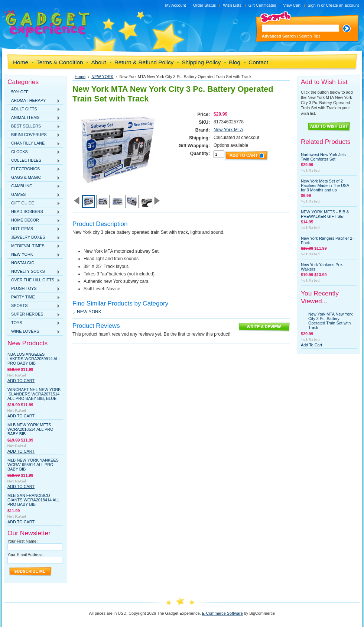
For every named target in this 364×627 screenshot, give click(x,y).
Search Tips (310, 36)
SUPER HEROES (34, 314)
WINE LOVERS (34, 332)
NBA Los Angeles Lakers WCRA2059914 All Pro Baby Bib (34, 359)
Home (80, 77)
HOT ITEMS (34, 229)
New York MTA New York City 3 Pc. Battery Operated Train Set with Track (330, 321)
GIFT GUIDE (34, 203)
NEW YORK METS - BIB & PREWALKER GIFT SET (325, 214)
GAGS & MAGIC (34, 178)
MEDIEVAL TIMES (34, 246)
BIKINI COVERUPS (34, 135)
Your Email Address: (26, 555)
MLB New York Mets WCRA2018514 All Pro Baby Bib (30, 429)
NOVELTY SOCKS (34, 272)
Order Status (205, 5)
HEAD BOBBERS (34, 212)
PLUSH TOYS (34, 289)
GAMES (34, 195)
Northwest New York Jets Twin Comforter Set (323, 157)
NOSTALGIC (23, 263)
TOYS (34, 323)
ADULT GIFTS (34, 109)
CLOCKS (34, 152)
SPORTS (34, 306)
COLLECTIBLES (34, 161)
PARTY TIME (34, 297)
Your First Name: (22, 541)
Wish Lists (232, 5)
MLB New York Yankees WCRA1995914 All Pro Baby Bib (33, 465)
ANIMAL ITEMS (34, 118)
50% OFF (20, 92)
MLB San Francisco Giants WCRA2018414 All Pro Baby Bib (33, 500)
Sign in (314, 5)
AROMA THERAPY (34, 101)
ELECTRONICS (34, 169)
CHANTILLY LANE (34, 143)
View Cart (292, 5)
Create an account (342, 5)
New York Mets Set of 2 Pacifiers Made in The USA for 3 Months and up (325, 185)
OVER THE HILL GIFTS (34, 280)
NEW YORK (34, 255)
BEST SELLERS (34, 126)
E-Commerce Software (222, 613)
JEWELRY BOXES (34, 237)
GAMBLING (34, 186)
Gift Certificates (262, 5)
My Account (175, 5)
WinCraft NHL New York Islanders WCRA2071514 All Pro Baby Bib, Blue (34, 394)
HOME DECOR (34, 220)
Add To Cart (21, 381)
